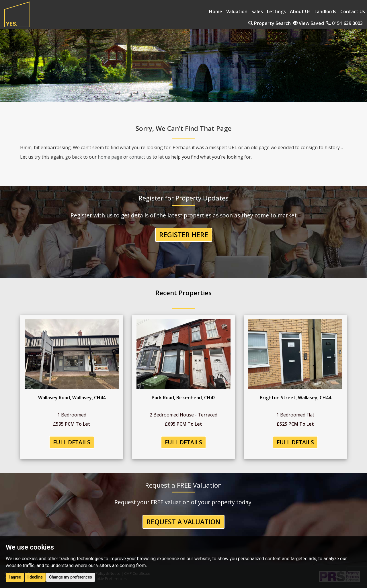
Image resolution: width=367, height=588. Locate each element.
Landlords (325, 11)
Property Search (270, 23)
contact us (140, 157)
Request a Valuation (183, 522)
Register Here (184, 235)
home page (110, 157)
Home (216, 11)
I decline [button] (35, 577)
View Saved (309, 23)
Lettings (276, 11)
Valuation (237, 11)
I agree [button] (15, 577)
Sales (257, 11)
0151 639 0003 (344, 23)
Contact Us (353, 11)
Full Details (72, 442)
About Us (300, 11)
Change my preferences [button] (70, 577)
